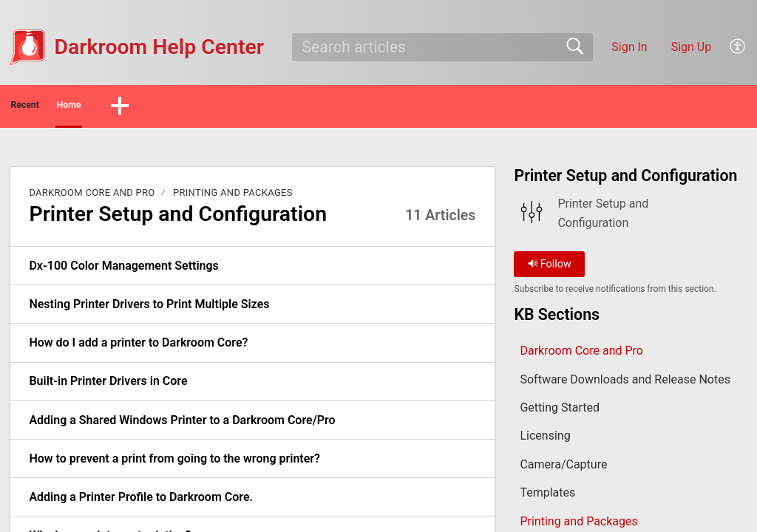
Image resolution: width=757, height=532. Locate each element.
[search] (442, 47)
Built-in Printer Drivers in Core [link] (108, 385)
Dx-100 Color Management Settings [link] (123, 270)
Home (140, 108)
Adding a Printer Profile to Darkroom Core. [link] (141, 501)
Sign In (629, 47)
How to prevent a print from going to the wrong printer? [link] (174, 463)
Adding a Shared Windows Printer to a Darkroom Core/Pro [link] (182, 424)
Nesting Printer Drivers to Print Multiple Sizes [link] (149, 308)
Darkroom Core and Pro (92, 197)
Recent (54, 108)
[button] (738, 47)
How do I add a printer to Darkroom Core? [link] (138, 347)
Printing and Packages (233, 197)
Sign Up (692, 47)
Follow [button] (550, 269)
